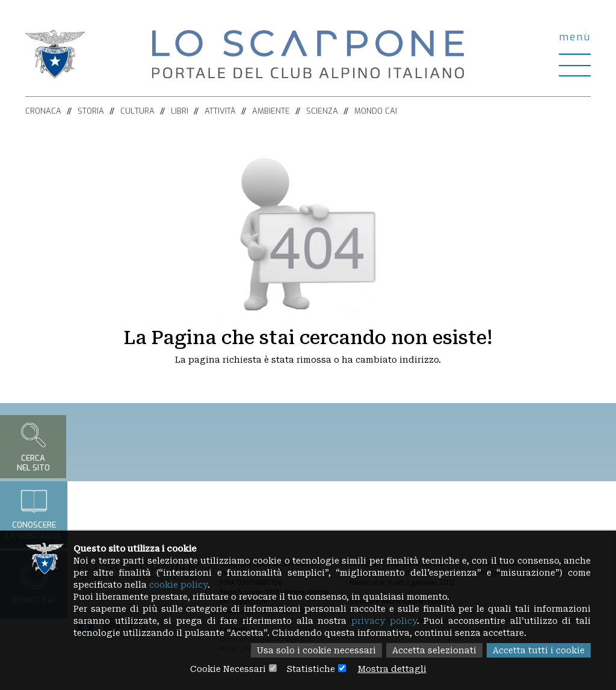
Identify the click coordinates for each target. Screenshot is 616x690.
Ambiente (271, 111)
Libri (180, 111)
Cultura (137, 111)
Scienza (322, 111)
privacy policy (384, 621)
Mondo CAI (376, 111)
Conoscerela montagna (34, 514)
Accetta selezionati (434, 650)
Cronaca (43, 111)
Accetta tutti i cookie (539, 650)
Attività (220, 111)
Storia (91, 111)
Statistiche (311, 669)
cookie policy (178, 585)
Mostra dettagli (392, 669)
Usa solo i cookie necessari (316, 650)
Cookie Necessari (228, 669)
